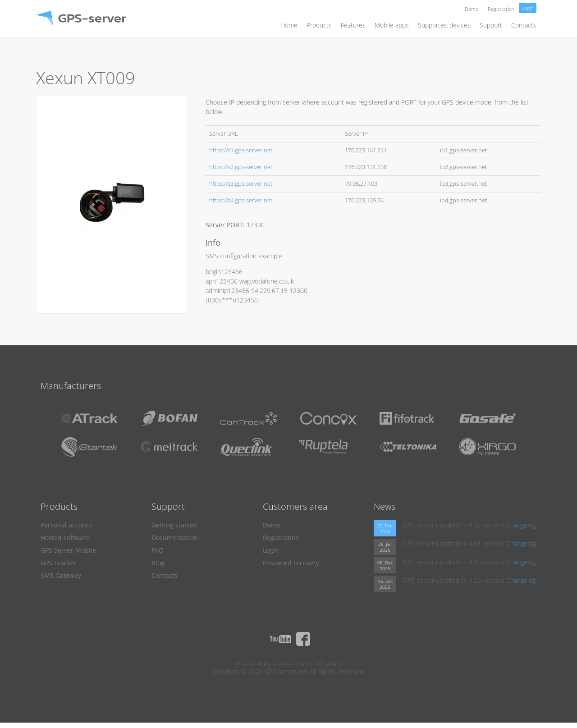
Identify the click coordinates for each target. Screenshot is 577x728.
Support (491, 25)
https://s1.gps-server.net (241, 150)
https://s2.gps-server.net (241, 167)
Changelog (521, 525)
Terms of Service (320, 664)
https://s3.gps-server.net (241, 184)
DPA (284, 664)
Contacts (524, 25)
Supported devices (444, 25)
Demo (472, 9)
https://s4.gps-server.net (241, 200)
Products (319, 25)
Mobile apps (392, 25)
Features (353, 25)
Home (289, 25)
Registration (501, 9)
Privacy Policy (253, 664)
